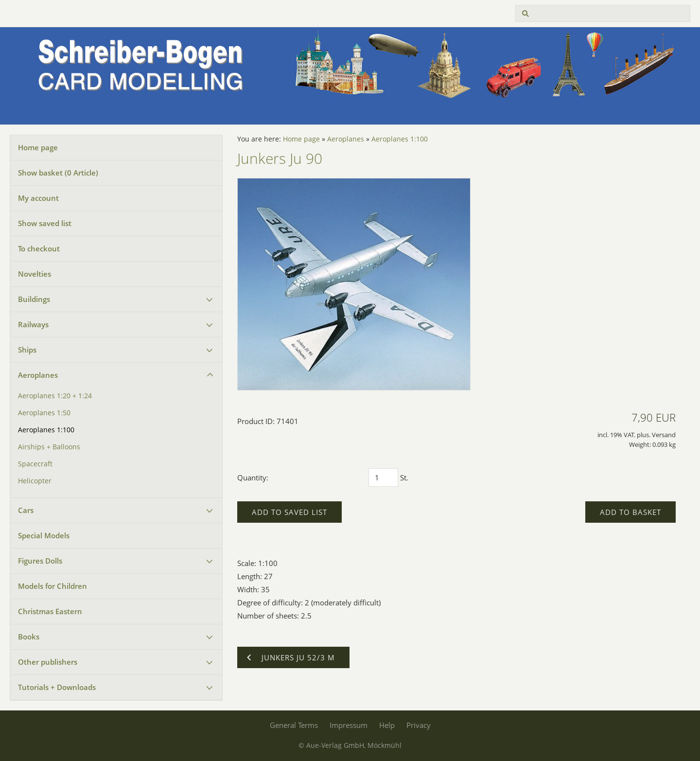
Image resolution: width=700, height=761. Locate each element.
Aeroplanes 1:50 (44, 413)
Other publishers (48, 662)
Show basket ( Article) (58, 173)
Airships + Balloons (49, 447)
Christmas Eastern (50, 611)
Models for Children (52, 586)
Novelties (35, 274)
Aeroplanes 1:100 (46, 430)
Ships (27, 350)
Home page (38, 147)
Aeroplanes (38, 375)
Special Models (44, 535)
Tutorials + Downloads (57, 687)
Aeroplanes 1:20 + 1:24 (55, 396)
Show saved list (45, 223)
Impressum (349, 725)
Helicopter (35, 481)
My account (38, 198)
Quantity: (253, 478)
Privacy (419, 725)
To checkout (39, 248)
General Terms (294, 725)
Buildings (34, 299)
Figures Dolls (40, 561)
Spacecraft (35, 464)
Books (29, 637)
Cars (26, 510)
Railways (33, 324)
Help (387, 725)
